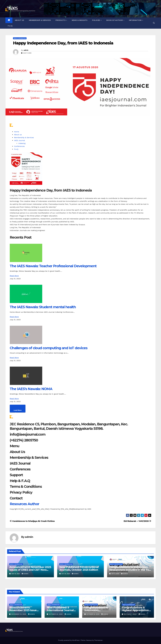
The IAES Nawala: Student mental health (43, 307)
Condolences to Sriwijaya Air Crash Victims (32, 521)
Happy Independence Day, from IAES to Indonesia (63, 43)
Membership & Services (40, 20)
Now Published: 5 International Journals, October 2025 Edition (79, 568)
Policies (96, 20)
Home (17, 132)
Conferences (19, 146)
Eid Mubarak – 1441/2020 (137, 521)
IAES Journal (19, 140)
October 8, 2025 (93, 614)
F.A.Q (10, 26)
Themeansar (98, 640)
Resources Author (24, 504)
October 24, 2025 (56, 614)
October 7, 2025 (131, 614)
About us (19, 20)
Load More (18, 410)
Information (135, 20)
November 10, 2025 (19, 614)
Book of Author (115, 20)
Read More (14, 276)
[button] (154, 23)
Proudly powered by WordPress (69, 640)
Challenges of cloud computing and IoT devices (49, 348)
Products (61, 20)
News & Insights (80, 20)
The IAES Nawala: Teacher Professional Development (53, 266)
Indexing (22, 143)
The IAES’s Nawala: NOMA (31, 389)
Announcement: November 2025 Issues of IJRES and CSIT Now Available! (30, 570)
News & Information (20, 38)
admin (26, 50)
